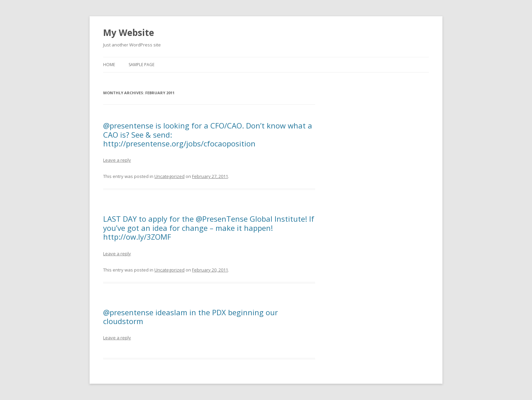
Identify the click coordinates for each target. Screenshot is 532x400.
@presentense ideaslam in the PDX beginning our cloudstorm (191, 317)
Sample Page (141, 65)
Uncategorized (169, 176)
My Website (129, 33)
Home (109, 65)
